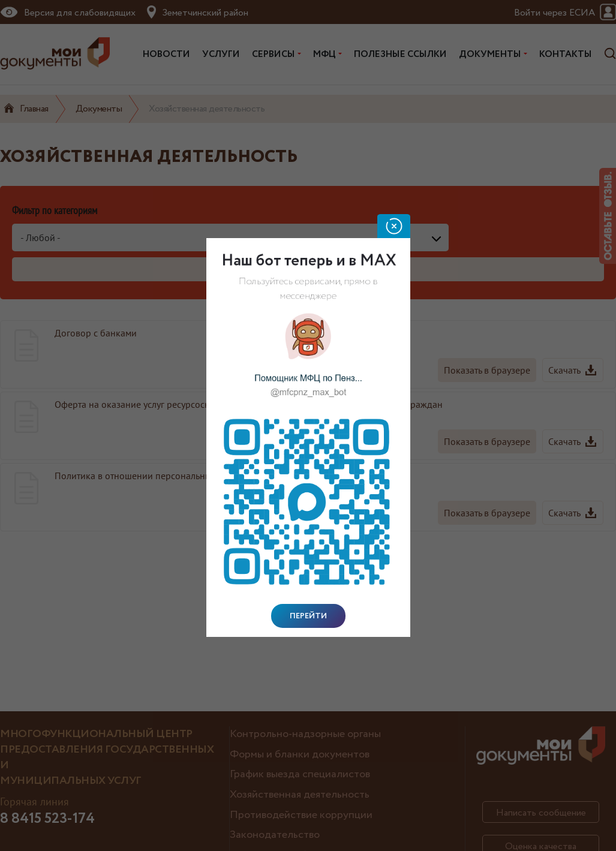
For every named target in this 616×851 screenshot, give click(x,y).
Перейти (308, 616)
